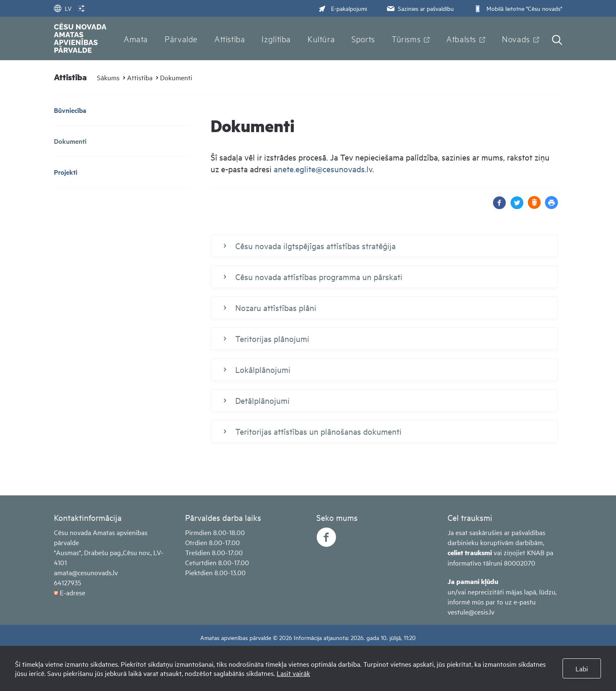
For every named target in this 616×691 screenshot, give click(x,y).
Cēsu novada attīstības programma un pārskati (313, 277)
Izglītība (276, 38)
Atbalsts (461, 38)
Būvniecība (70, 110)
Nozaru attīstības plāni (270, 308)
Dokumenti (176, 77)
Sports (363, 38)
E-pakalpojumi (343, 8)
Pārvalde (181, 38)
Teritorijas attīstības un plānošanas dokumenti (313, 431)
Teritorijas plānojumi (266, 339)
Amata (136, 38)
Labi (582, 668)
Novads (516, 38)
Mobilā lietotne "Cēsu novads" (517, 8)
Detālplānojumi (257, 400)
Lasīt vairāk (293, 673)
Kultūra (321, 38)
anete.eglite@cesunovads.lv (323, 169)
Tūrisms (406, 38)
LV (63, 8)
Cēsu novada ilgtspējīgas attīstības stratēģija (310, 246)
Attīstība (230, 38)
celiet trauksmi (470, 552)
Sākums (108, 77)
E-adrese (73, 592)
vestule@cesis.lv (471, 612)
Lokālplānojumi (257, 370)
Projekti (66, 172)
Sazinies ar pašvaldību (420, 8)
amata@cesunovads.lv (86, 572)
